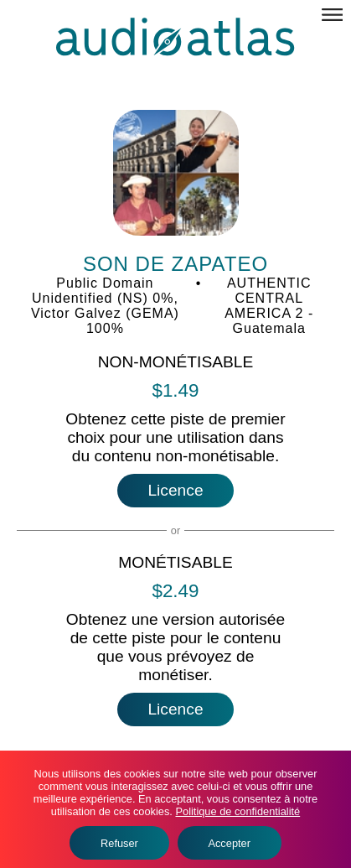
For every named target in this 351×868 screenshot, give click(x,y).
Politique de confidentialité (237, 811)
